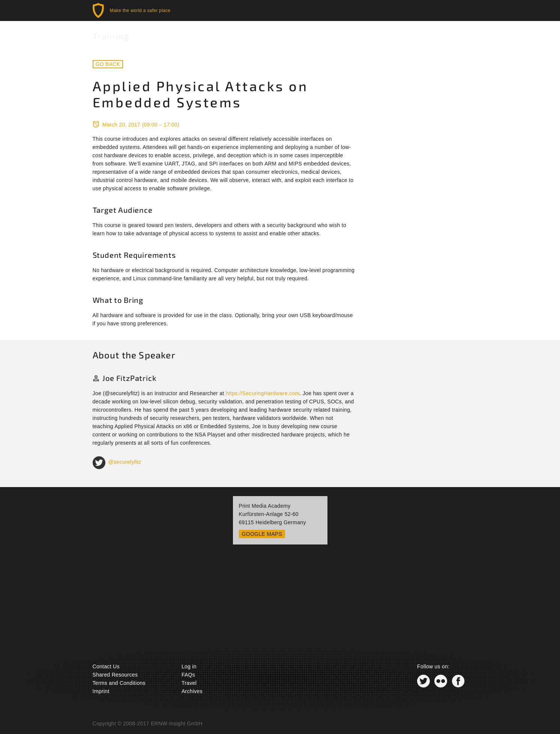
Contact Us (106, 666)
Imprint (101, 691)
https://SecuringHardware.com (263, 393)
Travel (189, 683)
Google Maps (262, 534)
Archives (192, 691)
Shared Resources (115, 675)
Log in (189, 666)
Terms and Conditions (119, 683)
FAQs (188, 675)
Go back (108, 64)
